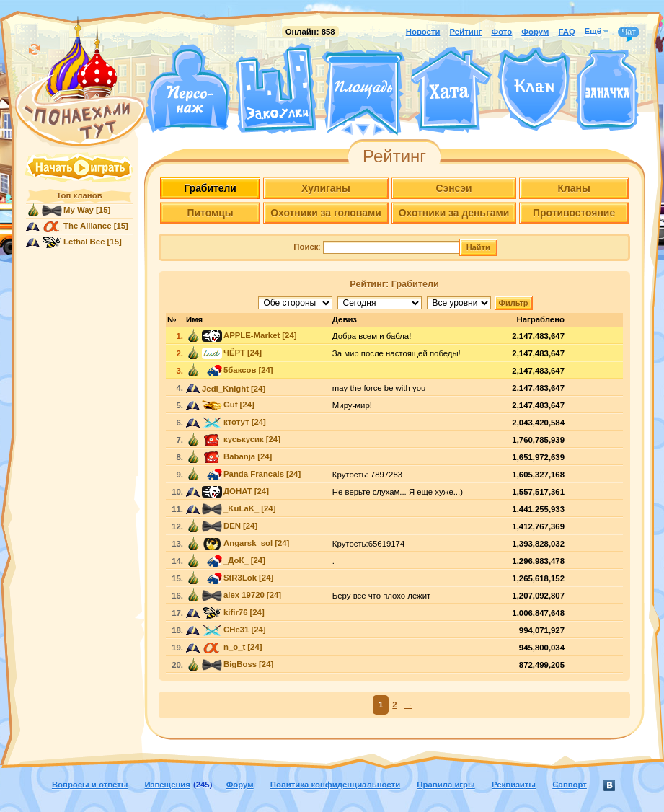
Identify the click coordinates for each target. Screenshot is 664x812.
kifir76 (235, 612)
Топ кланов (79, 195)
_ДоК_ (236, 560)
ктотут (236, 422)
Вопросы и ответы (90, 785)
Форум (535, 32)
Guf (231, 405)
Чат (629, 32)
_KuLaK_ (241, 508)
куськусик (244, 439)
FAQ (566, 32)
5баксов (240, 370)
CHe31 (236, 630)
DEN (232, 526)
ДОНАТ (238, 491)
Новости (423, 32)
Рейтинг (466, 32)
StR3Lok (240, 578)
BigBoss (240, 664)
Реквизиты (514, 785)
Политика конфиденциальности (335, 785)
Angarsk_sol (248, 543)
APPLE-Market (252, 335)
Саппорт (570, 785)
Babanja (239, 456)
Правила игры (446, 785)
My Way (79, 210)
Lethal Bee (84, 242)
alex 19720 (244, 595)
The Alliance (88, 226)
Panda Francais (254, 474)
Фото (501, 32)
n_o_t (234, 647)
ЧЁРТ (234, 353)
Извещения (168, 785)
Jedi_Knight (225, 389)
